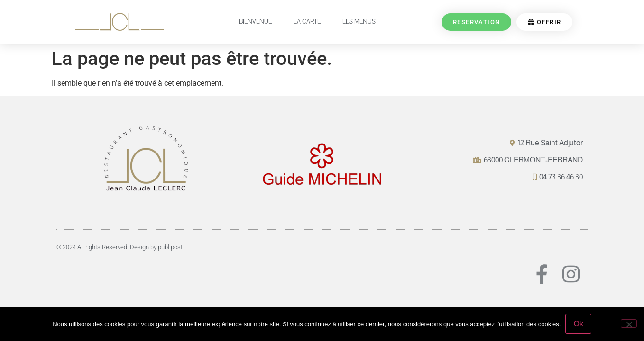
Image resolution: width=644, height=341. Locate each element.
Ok (578, 324)
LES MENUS (359, 22)
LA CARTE (307, 22)
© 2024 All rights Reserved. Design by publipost (120, 247)
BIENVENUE (255, 22)
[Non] (629, 323)
